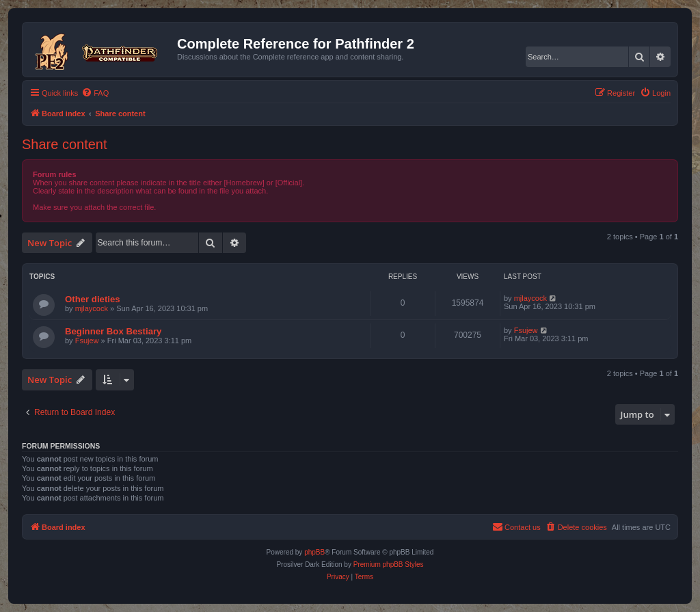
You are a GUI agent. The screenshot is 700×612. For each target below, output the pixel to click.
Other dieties (93, 299)
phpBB (314, 552)
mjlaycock (92, 308)
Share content (65, 144)
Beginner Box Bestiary (113, 331)
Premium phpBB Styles (389, 564)
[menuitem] (95, 93)
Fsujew (87, 341)
